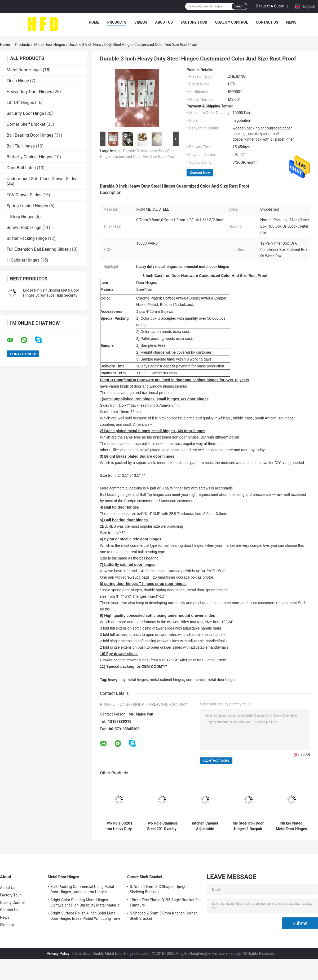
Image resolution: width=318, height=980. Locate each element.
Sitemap (7, 925)
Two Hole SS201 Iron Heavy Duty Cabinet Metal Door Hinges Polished (119, 826)
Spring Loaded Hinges (27, 206)
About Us (164, 22)
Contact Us (267, 22)
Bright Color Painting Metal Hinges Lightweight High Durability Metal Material (85, 903)
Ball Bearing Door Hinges (30, 135)
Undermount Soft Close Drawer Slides (42, 179)
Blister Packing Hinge (27, 238)
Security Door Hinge (25, 113)
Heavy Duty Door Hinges (29, 92)
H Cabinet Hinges (23, 260)
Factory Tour (194, 22)
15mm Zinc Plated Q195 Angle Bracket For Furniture (165, 903)
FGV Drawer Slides (24, 195)
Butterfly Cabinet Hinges (29, 157)
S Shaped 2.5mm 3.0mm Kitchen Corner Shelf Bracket (163, 916)
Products (117, 22)
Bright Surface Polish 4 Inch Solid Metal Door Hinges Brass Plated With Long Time (85, 916)
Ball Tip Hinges (21, 146)
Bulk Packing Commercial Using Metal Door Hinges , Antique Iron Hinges (82, 889)
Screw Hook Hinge (24, 227)
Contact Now (200, 173)
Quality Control (232, 22)
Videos (141, 22)
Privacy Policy (58, 953)
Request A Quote (270, 6)
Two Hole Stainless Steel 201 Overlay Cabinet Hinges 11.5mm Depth (162, 826)
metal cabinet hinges (167, 680)
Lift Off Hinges (20, 103)
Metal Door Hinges (50, 45)
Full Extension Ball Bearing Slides (38, 249)
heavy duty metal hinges (128, 680)
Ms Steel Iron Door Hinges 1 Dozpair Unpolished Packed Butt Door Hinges (248, 826)
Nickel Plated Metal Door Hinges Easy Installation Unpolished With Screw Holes (291, 826)
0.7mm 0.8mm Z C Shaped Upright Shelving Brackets (159, 889)
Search (239, 6)
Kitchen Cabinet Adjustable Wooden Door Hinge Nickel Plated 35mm (205, 826)
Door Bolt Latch (21, 168)
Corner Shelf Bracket (26, 124)
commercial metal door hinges (211, 680)
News (291, 22)
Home (94, 22)
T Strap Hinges (21, 217)
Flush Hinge (18, 81)
